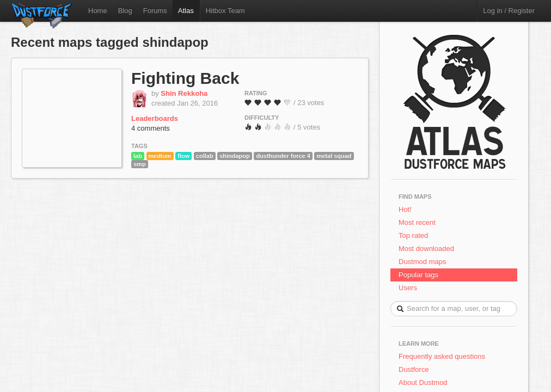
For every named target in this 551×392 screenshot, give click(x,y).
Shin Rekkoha (184, 93)
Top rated (413, 235)
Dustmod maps (422, 262)
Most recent (417, 222)
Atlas (186, 11)
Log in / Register (509, 11)
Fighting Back (185, 78)
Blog (125, 11)
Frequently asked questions (442, 356)
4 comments (151, 128)
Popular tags (418, 275)
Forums (155, 11)
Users (408, 288)
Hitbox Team (225, 11)
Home (98, 11)
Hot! (405, 209)
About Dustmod (423, 382)
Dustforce (414, 369)
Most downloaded (426, 249)
